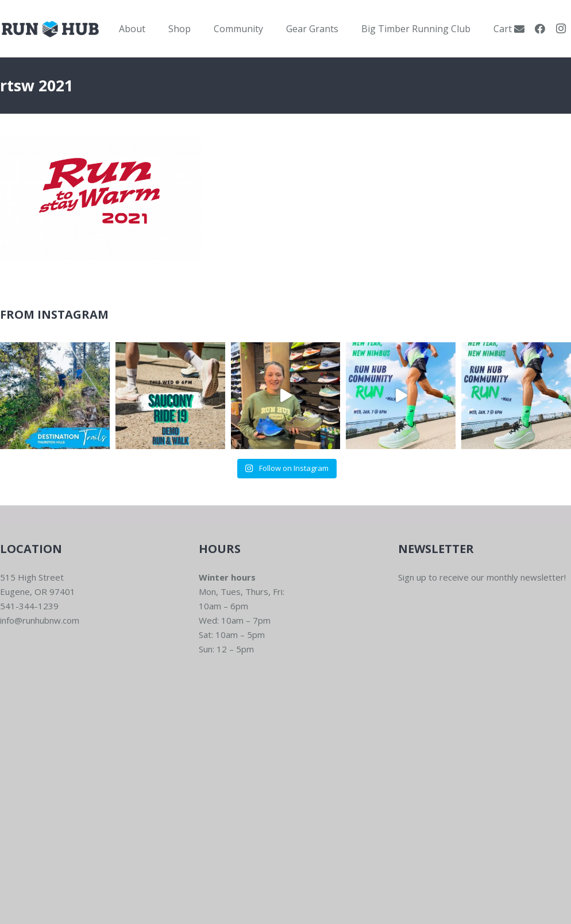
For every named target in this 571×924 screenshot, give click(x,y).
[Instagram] (561, 29)
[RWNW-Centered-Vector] (50, 29)
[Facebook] (540, 29)
